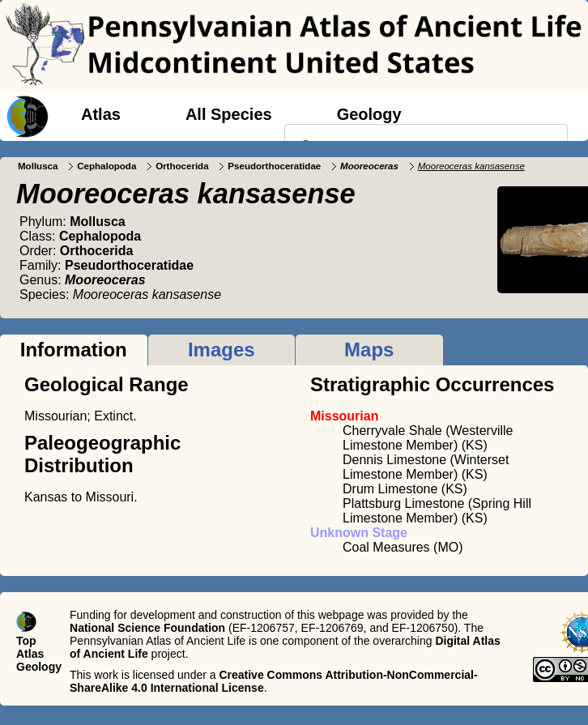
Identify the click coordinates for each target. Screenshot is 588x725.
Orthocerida (182, 166)
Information (74, 350)
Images (222, 350)
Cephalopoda (107, 166)
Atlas (101, 114)
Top (26, 641)
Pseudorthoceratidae (274, 166)
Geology (369, 114)
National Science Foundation (147, 628)
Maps (369, 350)
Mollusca (38, 166)
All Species (229, 114)
